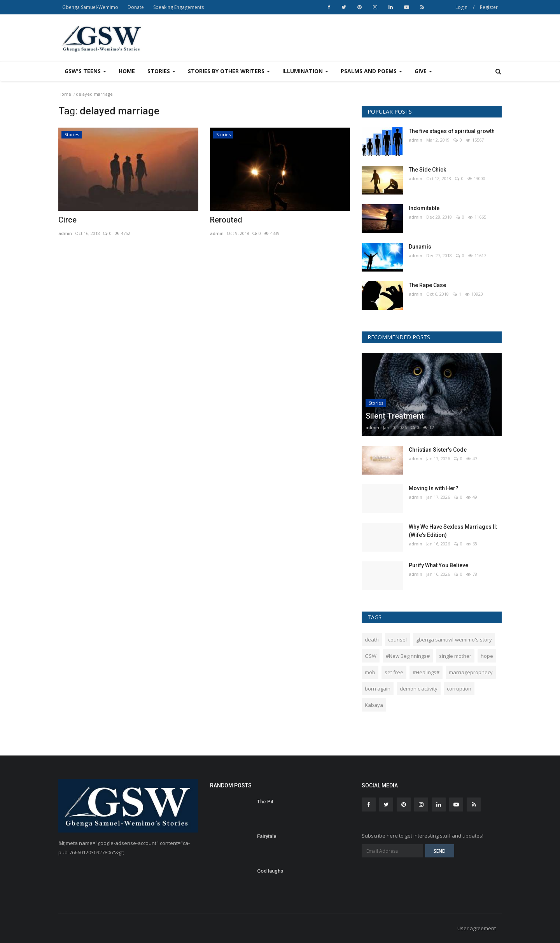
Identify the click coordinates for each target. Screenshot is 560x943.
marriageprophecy (471, 672)
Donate (136, 7)
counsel (397, 640)
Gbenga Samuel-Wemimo (90, 7)
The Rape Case (427, 285)
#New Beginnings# (408, 656)
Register (489, 7)
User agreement (477, 928)
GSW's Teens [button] (85, 71)
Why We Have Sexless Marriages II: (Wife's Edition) (453, 531)
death (372, 640)
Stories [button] (161, 71)
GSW (371, 656)
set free (394, 672)
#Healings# (426, 672)
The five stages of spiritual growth (452, 131)
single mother (455, 656)
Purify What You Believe (438, 565)
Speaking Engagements (178, 7)
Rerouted (226, 220)
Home (127, 71)
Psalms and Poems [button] (371, 71)
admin (65, 233)
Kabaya (374, 705)
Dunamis (420, 247)
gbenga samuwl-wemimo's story (454, 640)
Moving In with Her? (434, 488)
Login (461, 7)
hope (487, 656)
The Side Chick (427, 170)
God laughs (270, 871)
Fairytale (267, 836)
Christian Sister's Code (438, 450)
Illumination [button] (305, 71)
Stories (72, 134)
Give (423, 71)
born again (378, 689)
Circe (67, 220)
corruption (459, 689)
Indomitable (424, 208)
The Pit (265, 802)
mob (370, 672)
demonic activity (419, 689)
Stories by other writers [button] (229, 71)
